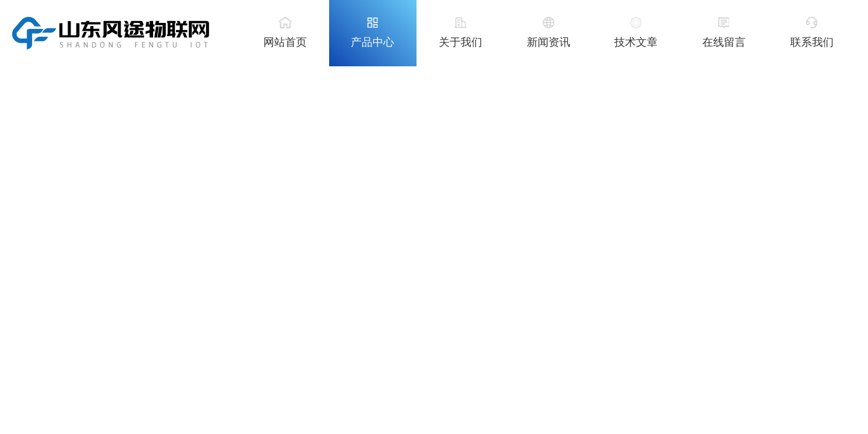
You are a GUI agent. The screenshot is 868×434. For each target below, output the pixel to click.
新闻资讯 (549, 42)
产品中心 (373, 42)
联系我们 (812, 42)
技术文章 (636, 42)
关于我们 (461, 42)
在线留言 (724, 42)
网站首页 (285, 42)
